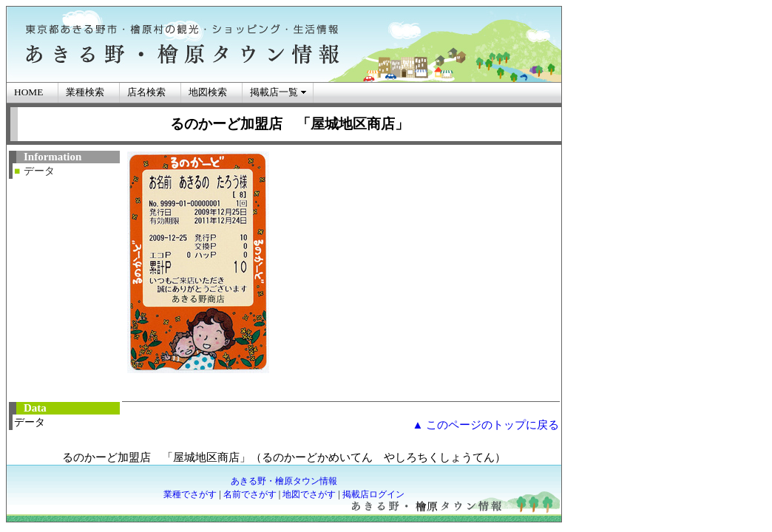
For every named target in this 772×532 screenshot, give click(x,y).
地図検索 (208, 92)
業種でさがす (190, 494)
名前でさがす (250, 494)
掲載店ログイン (373, 494)
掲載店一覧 (274, 92)
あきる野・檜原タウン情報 (284, 481)
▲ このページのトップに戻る (485, 425)
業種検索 (85, 92)
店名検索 (146, 92)
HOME (28, 92)
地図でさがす (309, 494)
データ (39, 171)
